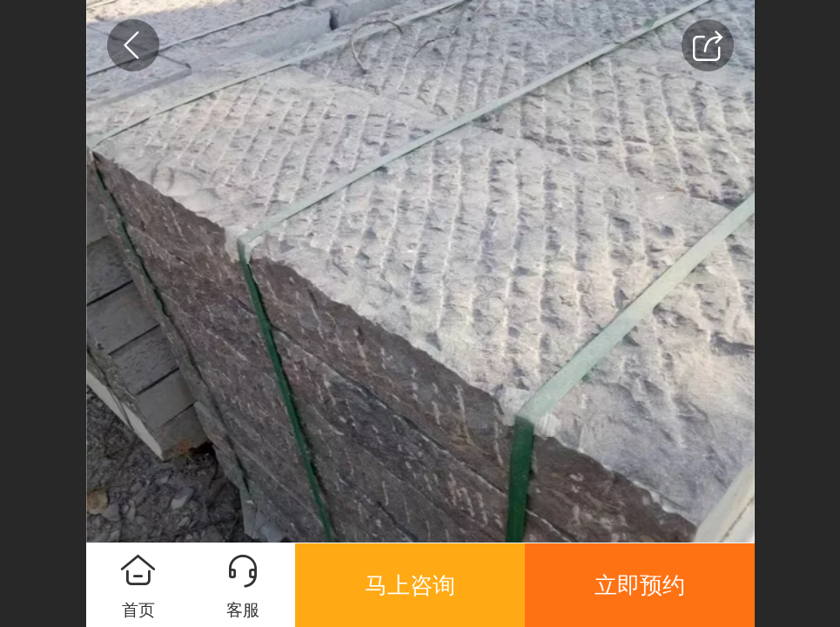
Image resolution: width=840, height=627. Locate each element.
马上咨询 (410, 585)
